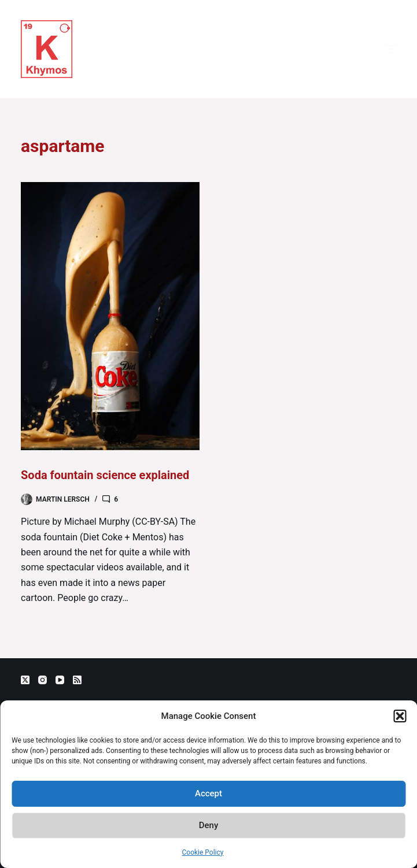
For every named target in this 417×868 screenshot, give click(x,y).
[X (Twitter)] (25, 680)
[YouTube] (60, 680)
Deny (209, 825)
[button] (400, 716)
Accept (208, 793)
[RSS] (77, 680)
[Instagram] (43, 680)
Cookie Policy (203, 852)
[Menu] (391, 49)
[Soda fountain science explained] (110, 316)
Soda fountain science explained (105, 475)
